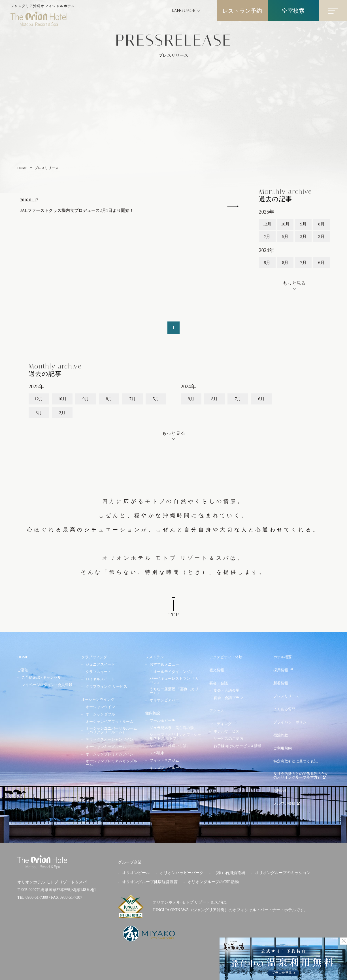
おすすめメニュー (164, 664)
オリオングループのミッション (283, 873)
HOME (23, 657)
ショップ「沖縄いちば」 (170, 746)
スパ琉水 (157, 753)
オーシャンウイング (98, 699)
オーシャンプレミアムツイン (109, 754)
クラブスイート (98, 672)
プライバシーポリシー (292, 722)
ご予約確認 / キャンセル (41, 677)
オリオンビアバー (164, 700)
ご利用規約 (283, 748)
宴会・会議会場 (226, 690)
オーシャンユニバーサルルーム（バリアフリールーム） (111, 730)
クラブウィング (94, 657)
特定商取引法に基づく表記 (295, 761)
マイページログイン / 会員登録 (47, 685)
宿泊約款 (281, 735)
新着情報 (281, 683)
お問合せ (281, 790)
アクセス (217, 711)
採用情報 (283, 670)
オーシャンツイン (100, 707)
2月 (321, 237)
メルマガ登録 (287, 803)
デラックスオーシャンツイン (109, 739)
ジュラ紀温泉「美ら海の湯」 (173, 728)
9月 (303, 224)
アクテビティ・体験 (226, 657)
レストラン (155, 657)
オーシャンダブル (100, 714)
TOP (174, 609)
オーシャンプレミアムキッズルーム (111, 763)
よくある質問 (284, 709)
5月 (285, 237)
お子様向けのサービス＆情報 (238, 746)
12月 (267, 224)
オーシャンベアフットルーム (109, 722)
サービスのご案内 (228, 739)
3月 (303, 237)
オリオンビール (136, 873)
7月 (267, 237)
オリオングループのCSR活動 (213, 882)
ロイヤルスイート (100, 679)
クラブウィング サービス (106, 686)
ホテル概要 (283, 657)
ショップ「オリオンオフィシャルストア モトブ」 (175, 736)
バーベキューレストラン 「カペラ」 (174, 680)
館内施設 (153, 713)
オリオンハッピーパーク (182, 873)
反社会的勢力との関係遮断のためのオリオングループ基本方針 (301, 776)
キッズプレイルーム (166, 768)
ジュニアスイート (100, 664)
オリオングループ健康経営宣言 (150, 882)
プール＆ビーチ (162, 720)
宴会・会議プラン (228, 698)
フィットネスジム (164, 760)
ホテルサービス (226, 731)
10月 (285, 224)
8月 (321, 224)
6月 (321, 263)
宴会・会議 (219, 683)
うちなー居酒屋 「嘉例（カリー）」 (174, 691)
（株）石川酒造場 (229, 873)
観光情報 (217, 670)
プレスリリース (286, 696)
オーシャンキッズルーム (106, 747)
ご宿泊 (23, 670)
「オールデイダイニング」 (172, 672)
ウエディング (220, 724)
